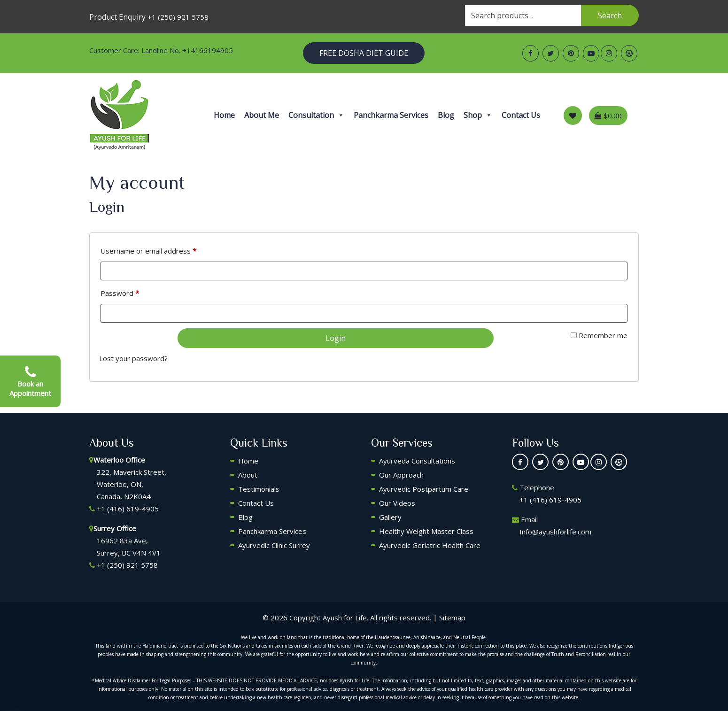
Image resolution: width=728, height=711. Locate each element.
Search (610, 15)
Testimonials (259, 489)
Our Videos (397, 503)
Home (224, 115)
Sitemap (452, 618)
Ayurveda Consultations (417, 461)
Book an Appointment (30, 381)
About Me (262, 115)
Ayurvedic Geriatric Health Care (430, 545)
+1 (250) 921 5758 (178, 17)
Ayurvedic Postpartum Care (424, 489)
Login (336, 338)
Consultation (316, 115)
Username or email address (148, 251)
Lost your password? (133, 358)
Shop (478, 115)
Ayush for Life (345, 618)
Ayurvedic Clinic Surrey (274, 545)
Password (120, 293)
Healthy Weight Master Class (426, 531)
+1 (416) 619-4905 (128, 509)
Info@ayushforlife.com (555, 532)
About (248, 475)
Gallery (390, 517)
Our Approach (401, 475)
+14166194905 (208, 50)
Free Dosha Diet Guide (364, 53)
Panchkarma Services (391, 115)
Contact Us (521, 115)
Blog (446, 115)
